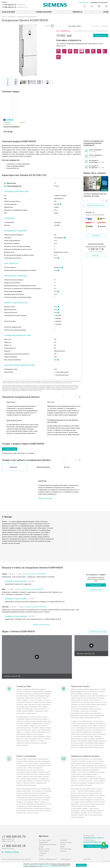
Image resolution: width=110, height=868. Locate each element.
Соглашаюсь (81, 865)
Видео (62, 847)
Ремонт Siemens (44, 851)
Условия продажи (65, 859)
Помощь (63, 845)
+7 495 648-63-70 (9, 5)
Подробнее (96, 238)
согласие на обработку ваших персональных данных (37, 865)
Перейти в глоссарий (45, 498)
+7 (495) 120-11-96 (96, 251)
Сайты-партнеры (66, 849)
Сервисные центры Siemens (48, 845)
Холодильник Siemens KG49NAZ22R (32, 589)
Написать (96, 258)
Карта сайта (87, 859)
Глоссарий (64, 840)
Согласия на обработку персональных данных (55, 866)
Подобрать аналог (101, 36)
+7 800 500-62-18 (9, 7)
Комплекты (77, 12)
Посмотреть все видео (98, 632)
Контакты (63, 851)
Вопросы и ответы (66, 842)
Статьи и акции (84, 2)
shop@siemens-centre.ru (94, 838)
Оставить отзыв (10, 449)
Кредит (41, 847)
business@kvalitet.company (95, 842)
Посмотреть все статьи (96, 205)
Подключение (43, 842)
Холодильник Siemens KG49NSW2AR (34, 574)
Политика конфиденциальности (48, 859)
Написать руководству (96, 846)
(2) (24, 122)
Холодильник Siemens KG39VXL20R (35, 607)
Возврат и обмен (44, 849)
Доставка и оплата (45, 840)
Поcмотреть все (96, 590)
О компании (43, 853)
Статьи (41, 855)
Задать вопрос (96, 585)
